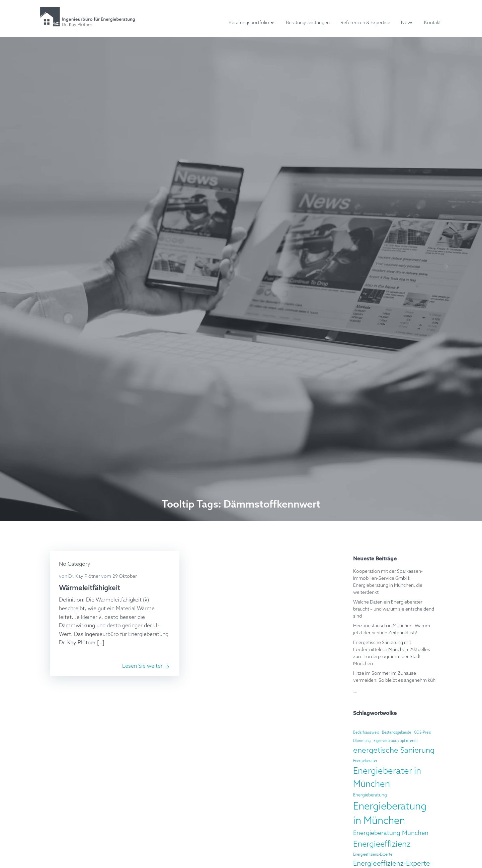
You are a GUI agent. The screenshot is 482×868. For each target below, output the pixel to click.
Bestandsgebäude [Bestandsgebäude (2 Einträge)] (396, 732)
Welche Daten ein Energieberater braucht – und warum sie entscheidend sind (393, 609)
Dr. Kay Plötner (85, 577)
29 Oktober (126, 577)
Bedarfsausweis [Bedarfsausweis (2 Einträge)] (366, 732)
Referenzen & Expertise (366, 23)
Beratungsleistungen (309, 23)
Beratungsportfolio (253, 23)
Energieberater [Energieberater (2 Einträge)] (365, 761)
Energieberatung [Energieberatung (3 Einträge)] (370, 795)
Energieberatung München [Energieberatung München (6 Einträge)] (390, 833)
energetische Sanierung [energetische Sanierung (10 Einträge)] (393, 750)
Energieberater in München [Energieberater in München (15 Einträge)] (387, 778)
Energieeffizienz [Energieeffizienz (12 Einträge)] (381, 844)
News (408, 23)
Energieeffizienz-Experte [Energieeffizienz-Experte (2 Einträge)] (372, 854)
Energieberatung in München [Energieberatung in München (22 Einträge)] (395, 814)
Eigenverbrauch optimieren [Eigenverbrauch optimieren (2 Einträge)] (395, 741)
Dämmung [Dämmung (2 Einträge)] (361, 741)
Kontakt (433, 23)
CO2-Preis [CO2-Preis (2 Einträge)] (422, 732)
